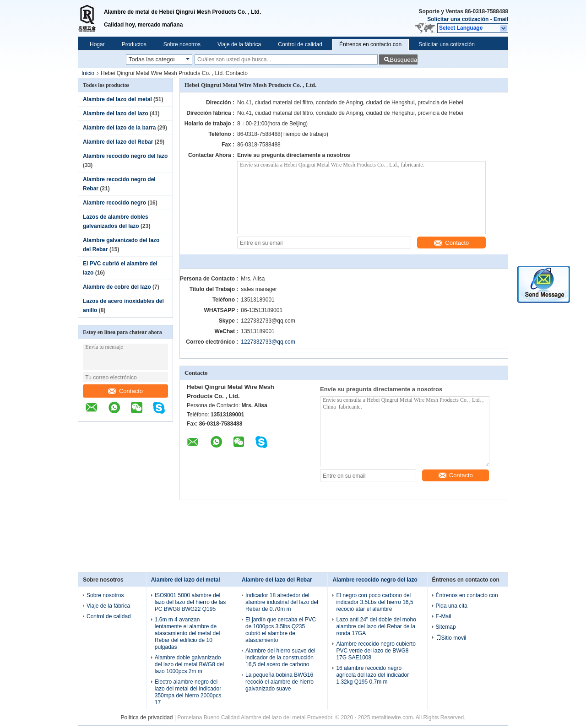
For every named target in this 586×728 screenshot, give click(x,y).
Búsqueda (403, 60)
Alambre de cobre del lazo (117, 287)
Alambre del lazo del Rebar (118, 142)
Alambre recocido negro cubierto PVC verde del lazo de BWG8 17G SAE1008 (376, 651)
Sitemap (446, 627)
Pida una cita (452, 606)
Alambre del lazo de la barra (119, 128)
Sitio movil (451, 638)
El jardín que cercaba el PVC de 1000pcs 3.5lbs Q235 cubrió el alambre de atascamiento (281, 630)
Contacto (125, 391)
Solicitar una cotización (458, 19)
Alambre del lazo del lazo (116, 113)
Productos (134, 44)
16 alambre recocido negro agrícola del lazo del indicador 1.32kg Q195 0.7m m (372, 675)
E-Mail (444, 616)
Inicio (88, 73)
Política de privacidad (146, 717)
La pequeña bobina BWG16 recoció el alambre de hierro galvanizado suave (279, 682)
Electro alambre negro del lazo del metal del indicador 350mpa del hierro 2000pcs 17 (188, 692)
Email (501, 19)
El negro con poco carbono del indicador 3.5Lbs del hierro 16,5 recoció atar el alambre (374, 602)
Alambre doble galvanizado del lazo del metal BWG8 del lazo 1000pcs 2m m (189, 664)
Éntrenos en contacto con (370, 44)
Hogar (97, 44)
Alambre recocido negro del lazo (125, 156)
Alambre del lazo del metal (117, 99)
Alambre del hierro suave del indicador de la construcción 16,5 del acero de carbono (280, 658)
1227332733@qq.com (268, 342)
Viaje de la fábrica (239, 44)
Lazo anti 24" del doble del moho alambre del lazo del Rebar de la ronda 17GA (376, 626)
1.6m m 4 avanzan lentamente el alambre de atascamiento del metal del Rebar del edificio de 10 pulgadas (187, 633)
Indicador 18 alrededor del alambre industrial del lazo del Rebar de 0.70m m (282, 602)
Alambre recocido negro (114, 203)
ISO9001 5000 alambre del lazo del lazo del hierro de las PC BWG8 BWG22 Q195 (190, 602)
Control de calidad (300, 44)
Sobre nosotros (182, 44)
